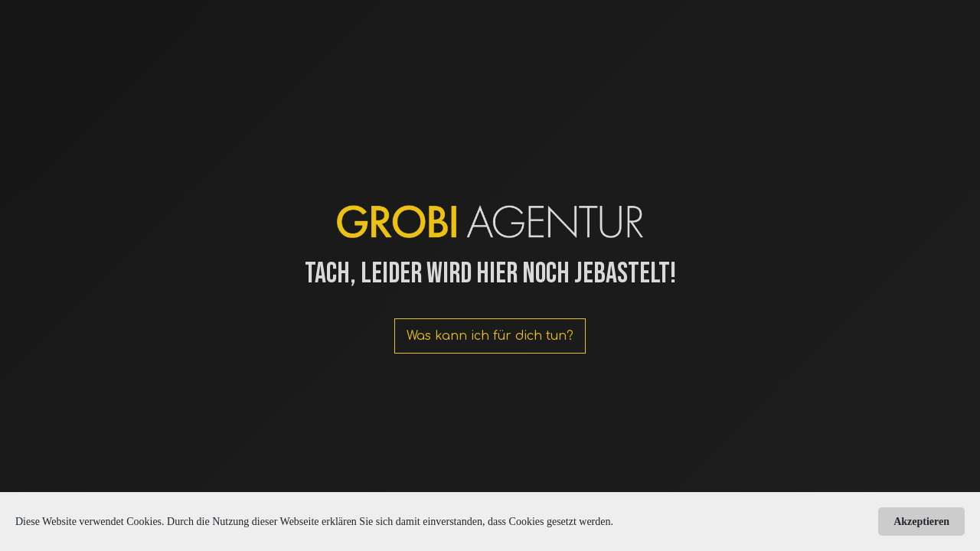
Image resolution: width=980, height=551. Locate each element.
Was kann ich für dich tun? (490, 336)
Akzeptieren (921, 522)
